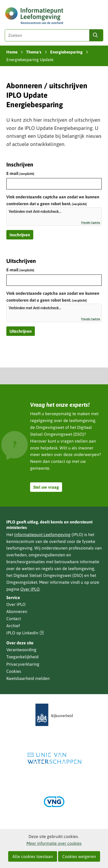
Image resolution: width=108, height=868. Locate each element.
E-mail (20, 173)
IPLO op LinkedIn (25, 633)
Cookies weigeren (79, 856)
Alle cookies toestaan (33, 856)
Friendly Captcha (91, 223)
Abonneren (17, 611)
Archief (13, 626)
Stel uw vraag (46, 487)
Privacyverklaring (23, 664)
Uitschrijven (21, 331)
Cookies (14, 671)
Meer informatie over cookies (54, 843)
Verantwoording (21, 650)
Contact (14, 619)
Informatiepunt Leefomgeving (42, 534)
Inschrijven (20, 235)
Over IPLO (30, 589)
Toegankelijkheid (22, 657)
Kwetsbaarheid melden (28, 678)
